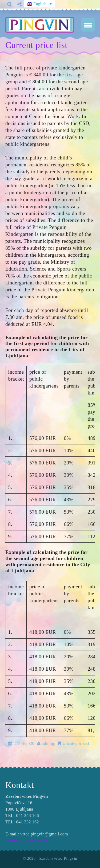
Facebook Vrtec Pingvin (27, 840)
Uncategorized (76, 743)
